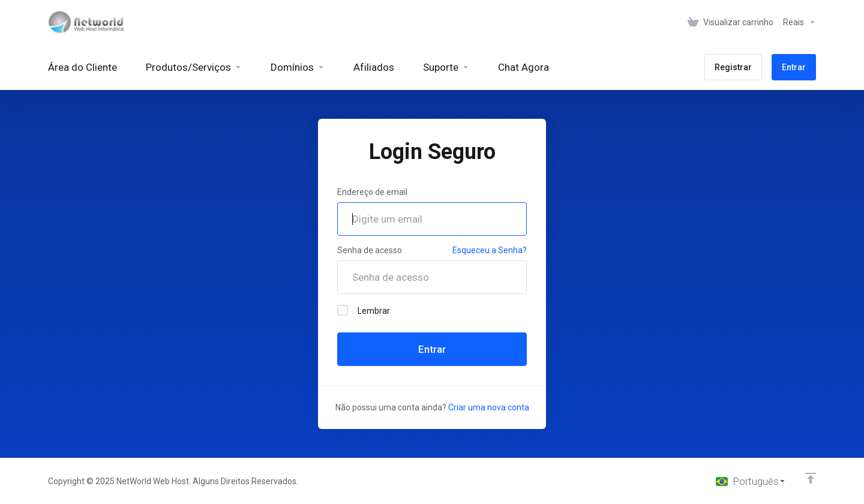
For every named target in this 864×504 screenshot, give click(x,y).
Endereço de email (372, 192)
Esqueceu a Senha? (490, 250)
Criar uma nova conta (489, 407)
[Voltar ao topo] (811, 478)
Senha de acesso (370, 250)
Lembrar (364, 310)
